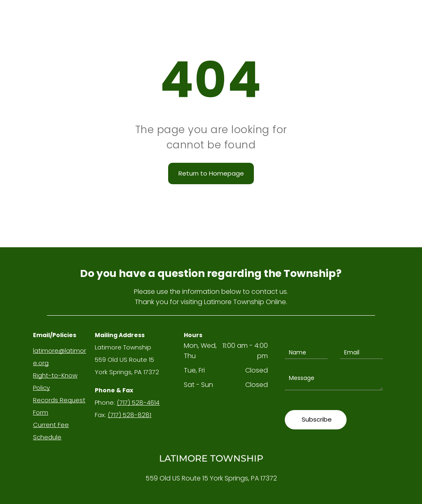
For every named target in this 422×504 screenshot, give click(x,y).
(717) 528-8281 (129, 415)
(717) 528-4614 (138, 402)
